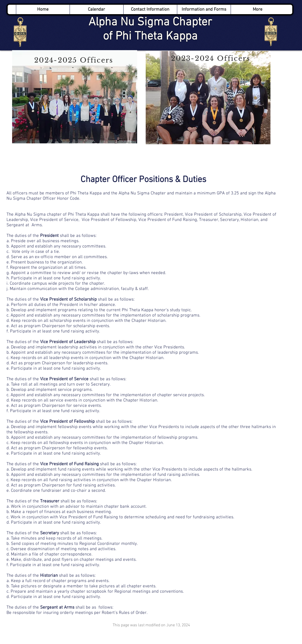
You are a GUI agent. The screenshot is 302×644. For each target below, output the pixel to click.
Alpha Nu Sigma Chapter (150, 22)
